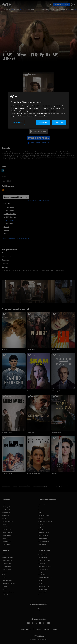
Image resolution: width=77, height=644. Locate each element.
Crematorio (30, 432)
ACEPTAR (59, 122)
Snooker (5, 589)
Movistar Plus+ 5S (43, 569)
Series (17, 9)
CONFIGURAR (18, 122)
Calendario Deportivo (8, 592)
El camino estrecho (8, 391)
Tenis (72, 9)
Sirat (40, 513)
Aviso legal (38, 629)
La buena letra (56, 432)
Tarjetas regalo (43, 589)
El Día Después (7, 566)
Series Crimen (6, 538)
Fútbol (31, 9)
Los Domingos (42, 504)
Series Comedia (7, 535)
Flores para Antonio (44, 515)
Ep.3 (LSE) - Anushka (9, 214)
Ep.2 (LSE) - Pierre (8, 211)
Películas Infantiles (8, 521)
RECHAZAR (43, 122)
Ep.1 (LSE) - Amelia (9, 207)
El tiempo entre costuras (35, 473)
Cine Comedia (6, 513)
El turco (41, 524)
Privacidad (47, 629)
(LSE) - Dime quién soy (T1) (15, 197)
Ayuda (39, 609)
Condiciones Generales (45, 566)
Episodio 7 (6, 227)
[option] (13, 291)
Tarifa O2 (41, 583)
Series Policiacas (7, 533)
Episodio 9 (6, 233)
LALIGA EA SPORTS (7, 560)
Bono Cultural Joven (44, 560)
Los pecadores (43, 510)
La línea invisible (7, 432)
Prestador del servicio (26, 629)
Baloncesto (62, 9)
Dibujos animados (43, 538)
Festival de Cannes (44, 533)
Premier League (7, 563)
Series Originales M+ (8, 527)
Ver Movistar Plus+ (44, 555)
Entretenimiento (7, 544)
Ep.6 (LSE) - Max (8, 224)
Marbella (41, 530)
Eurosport (5, 586)
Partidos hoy (6, 595)
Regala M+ (7, 9)
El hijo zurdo (56, 349)
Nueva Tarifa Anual (44, 586)
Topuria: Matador (7, 580)
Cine (24, 9)
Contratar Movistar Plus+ (45, 578)
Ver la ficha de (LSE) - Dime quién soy (39, 200)
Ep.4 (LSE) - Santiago (9, 217)
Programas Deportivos (45, 541)
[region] (38, 110)
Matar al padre (56, 391)
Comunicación (42, 592)
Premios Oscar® (43, 535)
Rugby (4, 578)
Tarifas (40, 580)
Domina (54, 473)
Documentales (6, 541)
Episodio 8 (6, 230)
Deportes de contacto (8, 583)
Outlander (5, 349)
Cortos (4, 518)
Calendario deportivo (46, 9)
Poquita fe (41, 527)
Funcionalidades (43, 558)
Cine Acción (6, 515)
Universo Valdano (7, 569)
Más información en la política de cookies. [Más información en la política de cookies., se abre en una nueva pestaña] (32, 116)
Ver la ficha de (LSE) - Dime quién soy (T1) (16, 238)
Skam (28, 391)
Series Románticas (8, 530)
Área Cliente (42, 563)
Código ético (42, 572)
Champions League (8, 558)
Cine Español (6, 510)
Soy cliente (38, 131)
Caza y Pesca (42, 544)
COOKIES (55, 629)
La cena (41, 507)
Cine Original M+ (7, 507)
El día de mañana (7, 473)
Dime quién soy (32, 349)
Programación (42, 595)
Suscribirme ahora (62, 5)
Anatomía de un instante (45, 521)
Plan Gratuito (42, 575)
